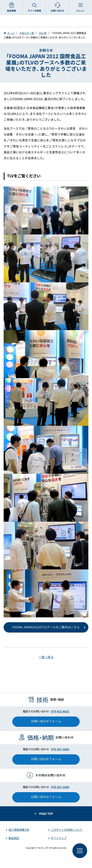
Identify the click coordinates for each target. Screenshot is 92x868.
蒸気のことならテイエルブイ (46, 21)
